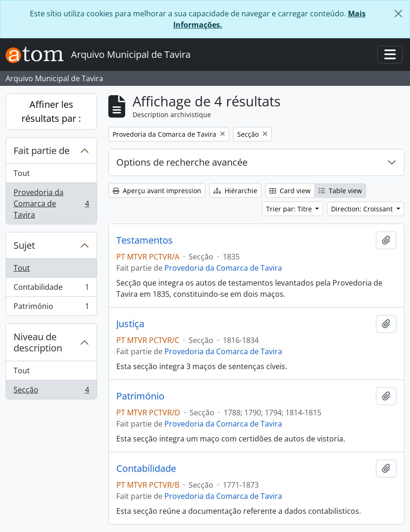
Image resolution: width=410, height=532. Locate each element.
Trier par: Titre (290, 209)
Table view (340, 191)
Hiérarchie (235, 191)
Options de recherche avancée (182, 162)
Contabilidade (51, 289)
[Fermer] (398, 14)
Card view (290, 191)
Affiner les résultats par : (51, 111)
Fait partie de (42, 150)
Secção (51, 392)
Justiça (130, 324)
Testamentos (145, 240)
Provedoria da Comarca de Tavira (51, 203)
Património (51, 308)
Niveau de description (38, 342)
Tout (22, 173)
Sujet (24, 245)
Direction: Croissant (363, 209)
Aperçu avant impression (157, 191)
